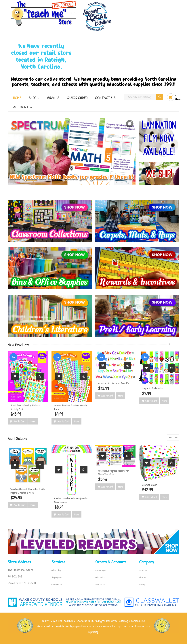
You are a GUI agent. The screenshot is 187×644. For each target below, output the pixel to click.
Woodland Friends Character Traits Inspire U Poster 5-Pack (28, 491)
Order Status (100, 577)
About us (142, 577)
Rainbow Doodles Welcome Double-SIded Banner (71, 500)
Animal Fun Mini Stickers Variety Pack (71, 407)
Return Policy (56, 570)
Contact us (143, 570)
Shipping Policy (57, 577)
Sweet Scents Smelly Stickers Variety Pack (25, 407)
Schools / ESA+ (101, 584)
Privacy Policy (57, 584)
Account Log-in (101, 570)
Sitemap (142, 584)
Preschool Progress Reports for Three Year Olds (113, 472)
